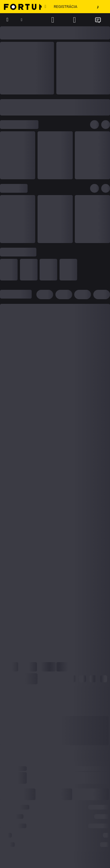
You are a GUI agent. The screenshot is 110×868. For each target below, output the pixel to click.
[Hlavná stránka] (21, 7)
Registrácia (65, 7)
